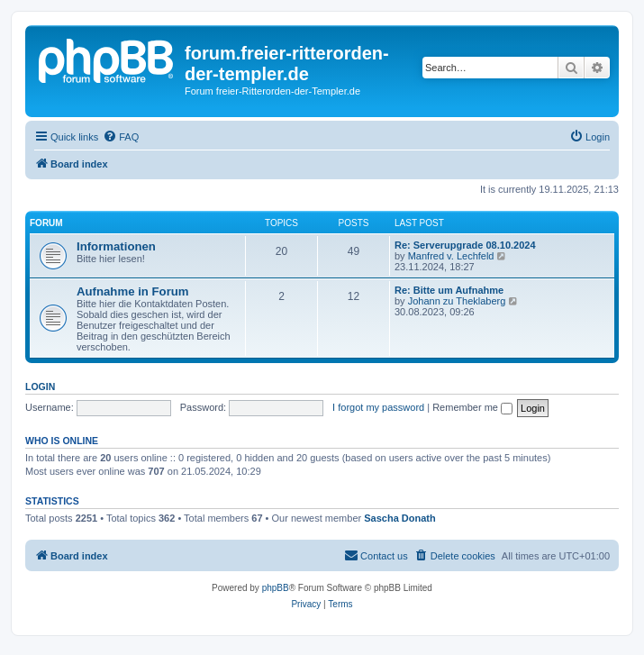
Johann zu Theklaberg (457, 301)
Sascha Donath (399, 518)
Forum (46, 223)
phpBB (276, 588)
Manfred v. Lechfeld (451, 256)
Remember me (472, 407)
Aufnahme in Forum (133, 291)
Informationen (116, 246)
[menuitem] (121, 137)
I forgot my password (378, 407)
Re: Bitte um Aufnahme (449, 290)
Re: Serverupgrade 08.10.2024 (465, 245)
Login (40, 387)
